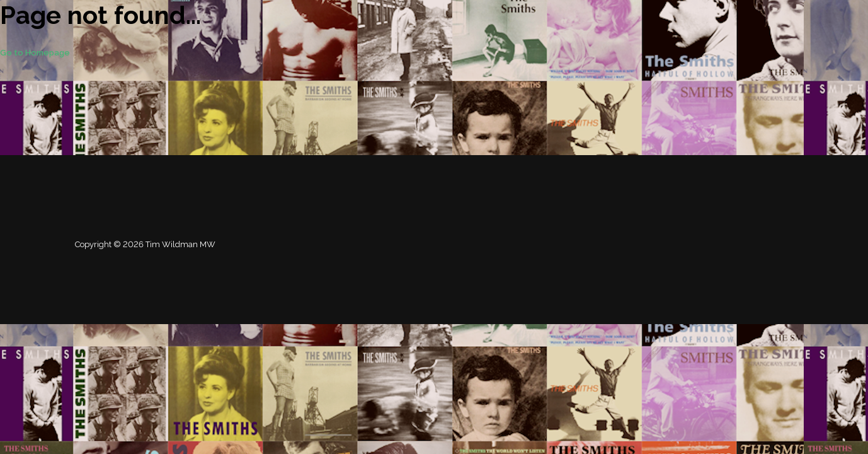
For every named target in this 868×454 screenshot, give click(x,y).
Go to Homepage (35, 53)
